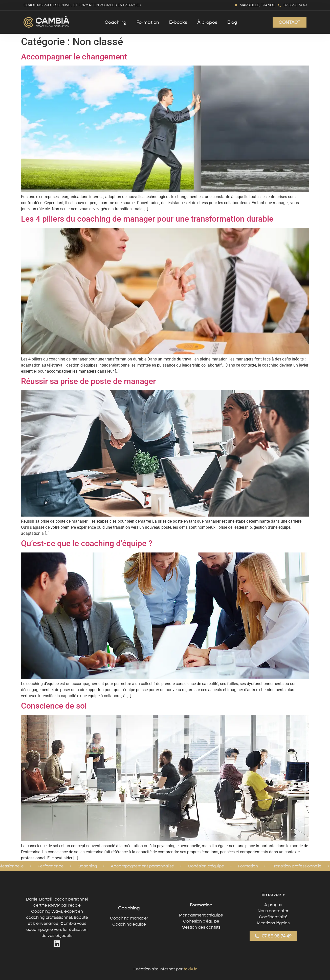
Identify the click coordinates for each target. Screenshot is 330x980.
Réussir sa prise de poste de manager (88, 381)
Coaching (116, 22)
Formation (148, 22)
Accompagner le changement (74, 57)
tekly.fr (190, 969)
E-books (178, 22)
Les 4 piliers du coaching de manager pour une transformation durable (147, 219)
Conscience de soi (54, 706)
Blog (232, 22)
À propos (207, 22)
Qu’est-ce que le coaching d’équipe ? (87, 543)
